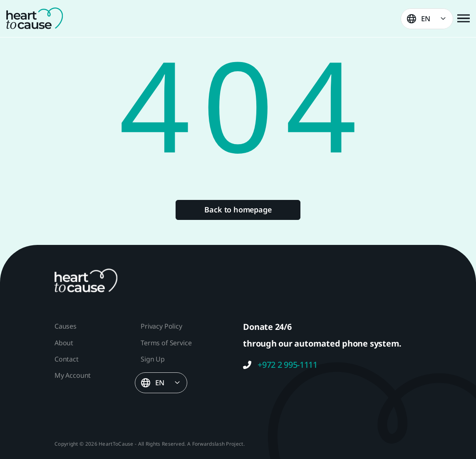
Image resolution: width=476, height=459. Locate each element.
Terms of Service (166, 343)
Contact (67, 359)
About (64, 343)
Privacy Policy (161, 326)
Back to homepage (238, 210)
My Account (73, 375)
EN (426, 19)
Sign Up (153, 359)
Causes (66, 326)
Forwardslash (209, 444)
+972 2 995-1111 (280, 365)
